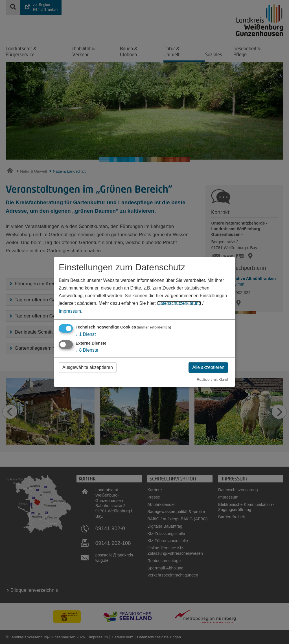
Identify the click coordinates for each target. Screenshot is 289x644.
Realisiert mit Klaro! (212, 379)
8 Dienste (87, 350)
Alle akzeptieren (208, 367)
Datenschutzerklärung (179, 303)
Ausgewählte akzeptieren (88, 367)
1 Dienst (86, 334)
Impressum (70, 311)
